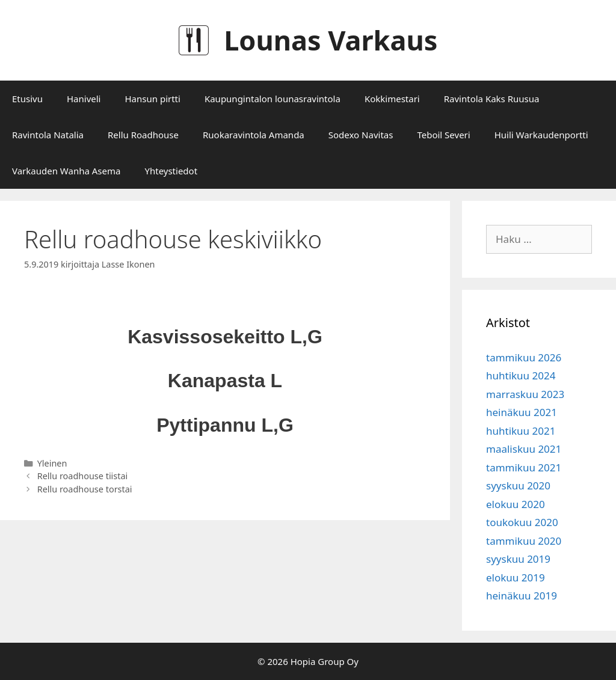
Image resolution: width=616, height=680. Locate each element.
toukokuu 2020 (522, 522)
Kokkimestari (392, 99)
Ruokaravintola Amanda (254, 135)
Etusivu (27, 99)
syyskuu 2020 (518, 485)
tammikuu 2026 (524, 357)
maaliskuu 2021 (524, 449)
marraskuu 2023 (525, 394)
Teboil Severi (443, 135)
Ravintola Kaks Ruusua (492, 99)
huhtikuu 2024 (521, 375)
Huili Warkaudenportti (541, 135)
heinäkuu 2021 (522, 412)
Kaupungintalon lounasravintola (273, 99)
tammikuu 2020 (524, 541)
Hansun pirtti (152, 99)
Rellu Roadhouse (143, 135)
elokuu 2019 (516, 577)
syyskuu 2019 (518, 559)
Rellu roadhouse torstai (85, 489)
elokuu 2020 (516, 504)
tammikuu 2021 (524, 467)
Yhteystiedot (171, 171)
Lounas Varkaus (331, 40)
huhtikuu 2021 (521, 431)
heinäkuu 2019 (522, 596)
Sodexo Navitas (361, 135)
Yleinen (52, 463)
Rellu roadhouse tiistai (83, 476)
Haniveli (84, 99)
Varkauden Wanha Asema (66, 171)
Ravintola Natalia (48, 135)
